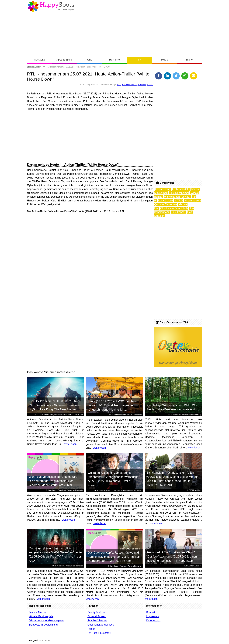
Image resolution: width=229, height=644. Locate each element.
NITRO (179, 201)
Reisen (91, 629)
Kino (90, 60)
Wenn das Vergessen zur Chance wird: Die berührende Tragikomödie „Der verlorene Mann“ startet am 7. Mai (54, 481)
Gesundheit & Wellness (101, 625)
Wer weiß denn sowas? (177, 197)
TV (139, 60)
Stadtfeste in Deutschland (43, 625)
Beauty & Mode (96, 612)
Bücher (189, 60)
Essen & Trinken (97, 616)
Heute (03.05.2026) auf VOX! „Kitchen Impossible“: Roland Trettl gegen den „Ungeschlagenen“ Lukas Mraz (112, 405)
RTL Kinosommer (129, 85)
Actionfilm (142, 85)
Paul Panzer (178, 212)
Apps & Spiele (64, 60)
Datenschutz (153, 621)
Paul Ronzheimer (179, 193)
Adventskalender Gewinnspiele (46, 621)
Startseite (40, 60)
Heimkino (115, 60)
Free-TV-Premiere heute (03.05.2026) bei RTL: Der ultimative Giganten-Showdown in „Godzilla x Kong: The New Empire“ (55, 405)
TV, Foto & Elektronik (99, 633)
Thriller (150, 85)
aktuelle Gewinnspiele (41, 616)
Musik (164, 60)
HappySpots (33, 67)
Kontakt (151, 612)
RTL (119, 85)
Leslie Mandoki (181, 189)
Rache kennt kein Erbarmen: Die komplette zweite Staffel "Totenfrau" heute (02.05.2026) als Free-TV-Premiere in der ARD (55, 555)
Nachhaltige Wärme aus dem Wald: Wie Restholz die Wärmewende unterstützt (172, 407)
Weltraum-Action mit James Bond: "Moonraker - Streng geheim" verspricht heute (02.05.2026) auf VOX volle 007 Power (113, 479)
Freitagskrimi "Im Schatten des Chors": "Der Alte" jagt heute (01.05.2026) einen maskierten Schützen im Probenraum (172, 557)
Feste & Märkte (37, 612)
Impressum (153, 616)
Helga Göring (163, 189)
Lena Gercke (166, 201)
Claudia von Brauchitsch (174, 208)
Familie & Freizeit (97, 621)
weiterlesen (70, 444)
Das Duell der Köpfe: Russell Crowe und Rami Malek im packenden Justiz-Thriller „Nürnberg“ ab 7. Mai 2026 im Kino (113, 557)
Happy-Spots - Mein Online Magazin (51, 6)
